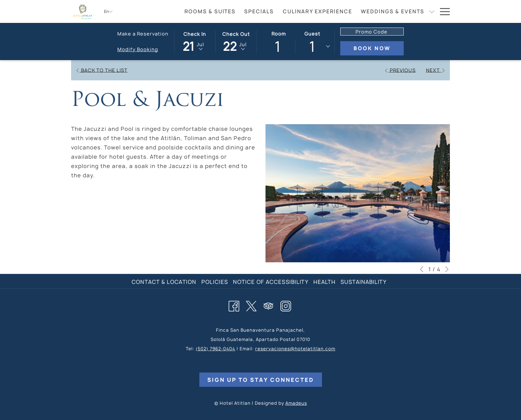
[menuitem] (210, 11)
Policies (215, 282)
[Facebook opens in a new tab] (234, 305)
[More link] (442, 11)
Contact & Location (164, 282)
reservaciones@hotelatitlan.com (295, 349)
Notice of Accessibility (271, 282)
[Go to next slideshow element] (447, 269)
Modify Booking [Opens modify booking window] (138, 49)
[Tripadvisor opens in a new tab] (268, 305)
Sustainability (364, 282)
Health (324, 282)
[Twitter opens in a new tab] (251, 305)
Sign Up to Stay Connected (261, 380)
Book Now (372, 48)
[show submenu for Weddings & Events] (432, 11)
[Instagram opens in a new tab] (286, 305)
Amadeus (296, 403)
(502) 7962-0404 (215, 349)
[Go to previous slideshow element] (422, 269)
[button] (195, 41)
